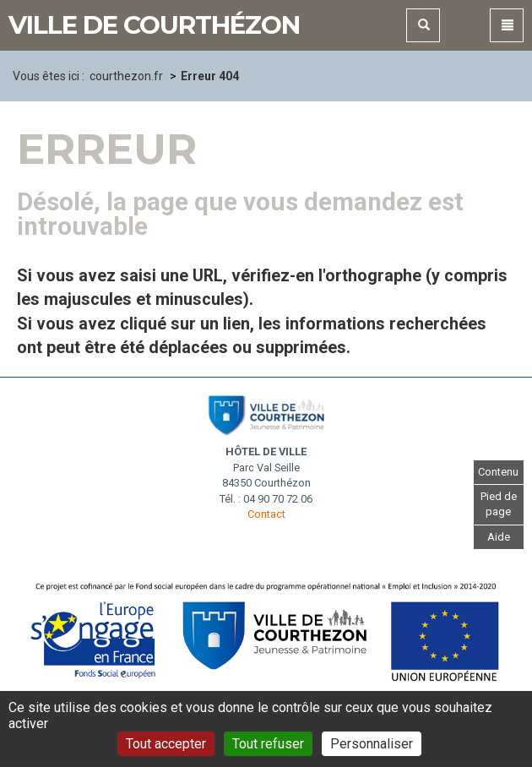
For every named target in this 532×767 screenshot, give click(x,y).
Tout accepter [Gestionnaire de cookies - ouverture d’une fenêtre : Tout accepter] (166, 744)
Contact (266, 514)
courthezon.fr (126, 76)
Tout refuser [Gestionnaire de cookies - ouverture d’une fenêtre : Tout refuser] (268, 744)
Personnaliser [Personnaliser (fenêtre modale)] (372, 744)
